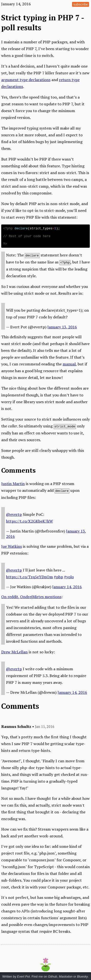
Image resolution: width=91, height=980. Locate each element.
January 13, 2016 (62, 326)
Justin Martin (13, 483)
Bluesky (82, 976)
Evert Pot (23, 976)
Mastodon (66, 976)
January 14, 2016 (67, 586)
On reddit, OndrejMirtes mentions (31, 596)
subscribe (81, 4)
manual (69, 363)
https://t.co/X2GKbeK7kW (29, 520)
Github (53, 976)
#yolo (69, 576)
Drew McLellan (14, 651)
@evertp (14, 514)
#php (58, 576)
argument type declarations (26, 80)
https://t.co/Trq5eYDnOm (29, 576)
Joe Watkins (12, 546)
